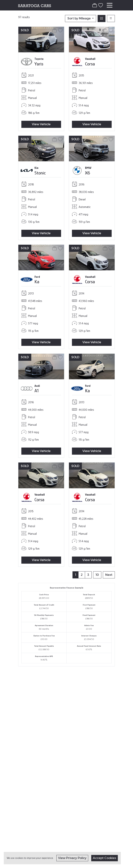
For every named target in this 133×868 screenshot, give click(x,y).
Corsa (90, 64)
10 (97, 575)
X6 (88, 173)
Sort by (79, 18)
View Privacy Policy (72, 858)
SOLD (25, 30)
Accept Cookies (105, 858)
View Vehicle (41, 124)
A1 (37, 391)
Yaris (39, 64)
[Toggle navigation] (110, 5)
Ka (37, 282)
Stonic (40, 173)
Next (109, 575)
